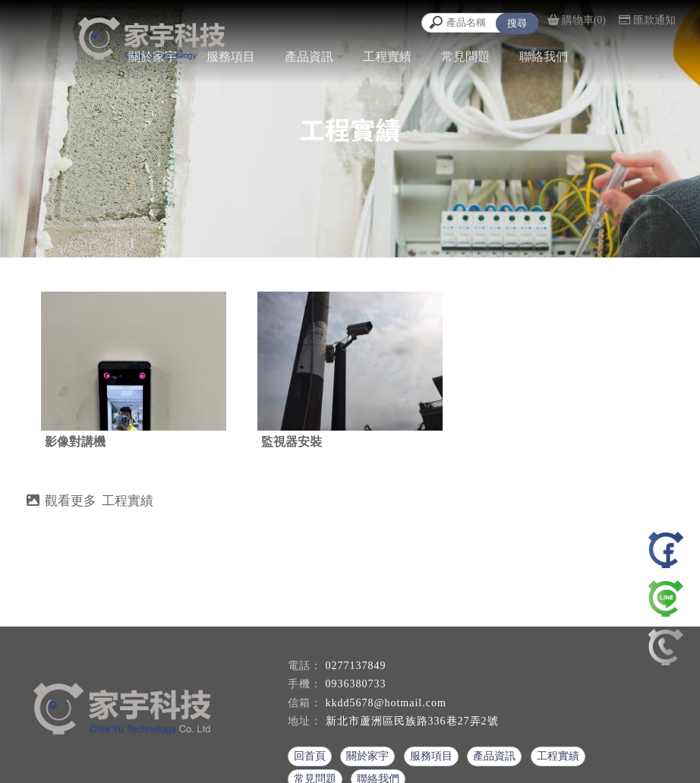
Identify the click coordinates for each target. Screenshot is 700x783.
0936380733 (356, 684)
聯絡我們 (544, 57)
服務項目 (231, 57)
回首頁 (310, 756)
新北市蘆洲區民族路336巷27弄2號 (412, 721)
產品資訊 (309, 57)
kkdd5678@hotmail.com (386, 703)
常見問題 (465, 57)
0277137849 (356, 666)
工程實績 (387, 57)
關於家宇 (153, 57)
